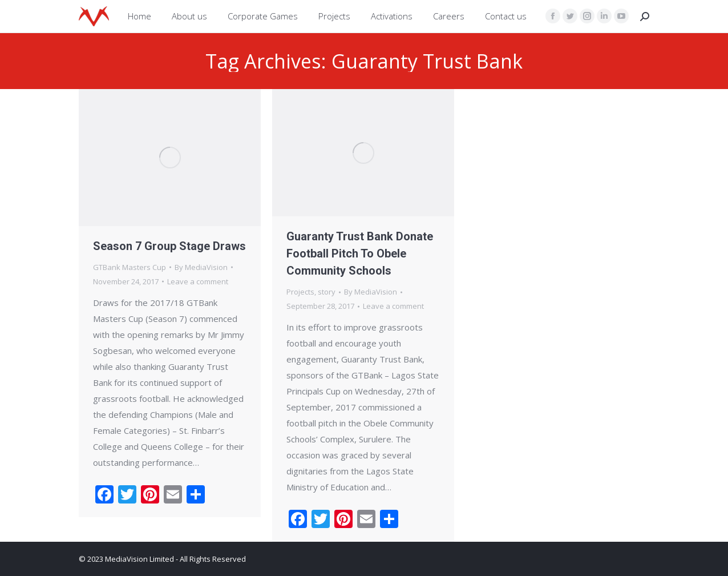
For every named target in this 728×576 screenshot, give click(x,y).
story (327, 292)
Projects (300, 292)
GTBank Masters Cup (130, 267)
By (201, 267)
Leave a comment (198, 281)
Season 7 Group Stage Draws (169, 246)
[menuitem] (139, 16)
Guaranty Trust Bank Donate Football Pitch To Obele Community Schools (360, 253)
